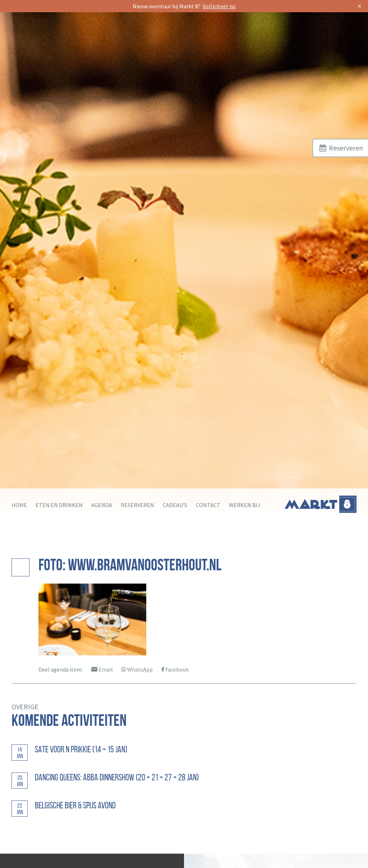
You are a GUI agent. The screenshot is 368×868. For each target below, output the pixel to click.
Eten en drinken (59, 505)
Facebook (175, 669)
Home (19, 505)
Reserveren (137, 505)
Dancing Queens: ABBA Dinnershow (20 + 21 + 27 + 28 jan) (117, 777)
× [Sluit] (359, 6)
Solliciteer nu (219, 6)
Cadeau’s (175, 505)
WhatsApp (137, 669)
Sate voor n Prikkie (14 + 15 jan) (81, 749)
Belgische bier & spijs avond (75, 805)
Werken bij (245, 505)
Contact (208, 505)
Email (102, 669)
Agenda (102, 505)
